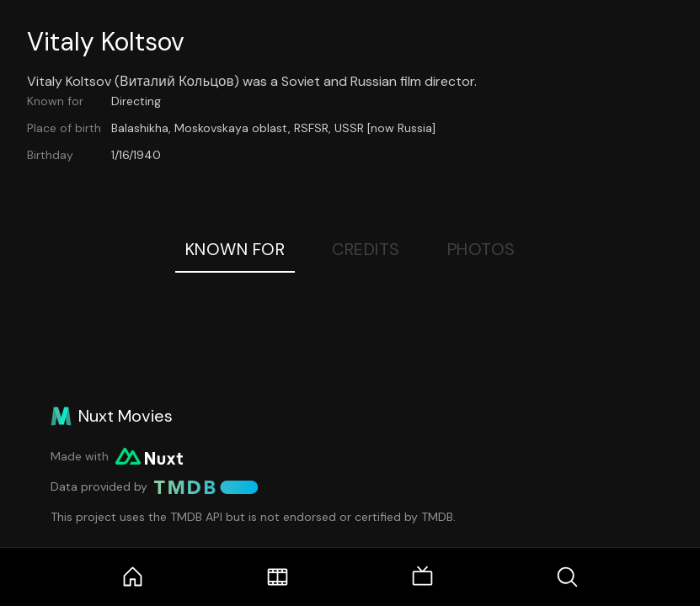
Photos (481, 249)
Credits (366, 249)
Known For (235, 249)
